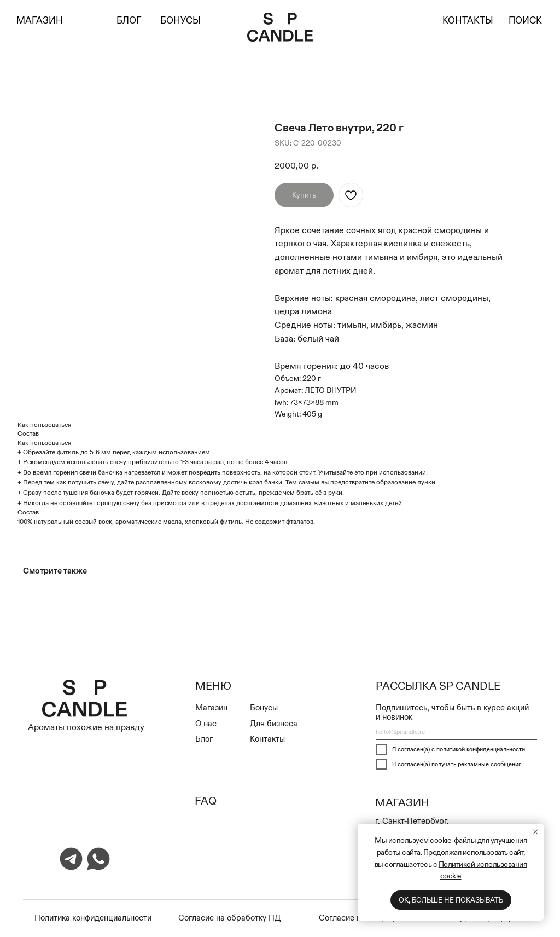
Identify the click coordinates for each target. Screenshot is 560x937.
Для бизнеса (274, 723)
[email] (456, 732)
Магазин (211, 707)
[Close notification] (535, 832)
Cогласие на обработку (223, 918)
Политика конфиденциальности (93, 918)
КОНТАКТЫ (468, 21)
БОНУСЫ (180, 21)
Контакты (267, 739)
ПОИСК (525, 21)
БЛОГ (129, 21)
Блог (204, 739)
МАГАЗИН (40, 21)
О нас (206, 723)
